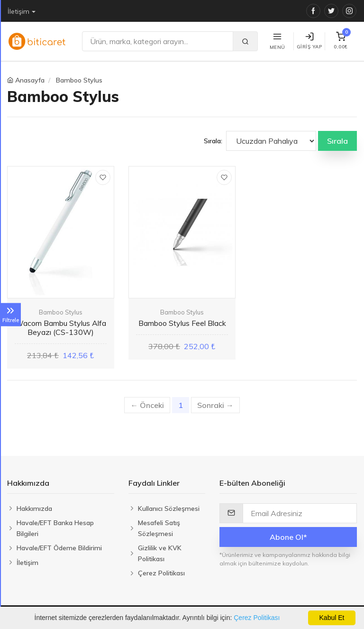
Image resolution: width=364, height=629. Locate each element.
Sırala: (213, 141)
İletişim (18, 11)
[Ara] (158, 41)
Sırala (337, 141)
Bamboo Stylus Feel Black (182, 323)
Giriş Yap (309, 41)
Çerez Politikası (257, 618)
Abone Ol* (288, 537)
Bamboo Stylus (79, 80)
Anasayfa (30, 80)
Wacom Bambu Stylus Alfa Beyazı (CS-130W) (61, 328)
